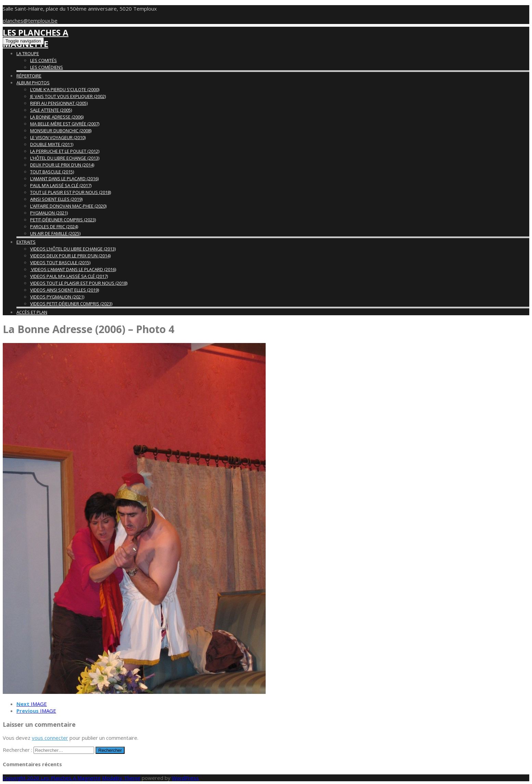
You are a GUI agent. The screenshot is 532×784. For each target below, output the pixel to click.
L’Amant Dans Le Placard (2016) (64, 179)
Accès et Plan (32, 312)
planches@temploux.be (30, 21)
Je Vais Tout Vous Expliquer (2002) (68, 96)
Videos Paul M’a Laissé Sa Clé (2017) (69, 276)
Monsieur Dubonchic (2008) (61, 131)
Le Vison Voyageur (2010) (58, 137)
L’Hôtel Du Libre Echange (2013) (65, 158)
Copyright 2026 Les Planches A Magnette (52, 778)
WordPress (185, 778)
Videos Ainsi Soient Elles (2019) (65, 290)
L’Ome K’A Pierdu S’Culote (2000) (65, 89)
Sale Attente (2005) (51, 110)
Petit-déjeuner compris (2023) (63, 220)
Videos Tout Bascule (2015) (60, 262)
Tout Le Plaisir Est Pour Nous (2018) (71, 192)
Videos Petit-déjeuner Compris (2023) (71, 304)
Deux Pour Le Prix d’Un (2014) (62, 165)
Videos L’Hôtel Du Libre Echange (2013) (73, 249)
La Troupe (28, 53)
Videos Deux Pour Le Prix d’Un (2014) (70, 256)
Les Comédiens (47, 67)
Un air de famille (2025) (55, 233)
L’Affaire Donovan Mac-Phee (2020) (68, 206)
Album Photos (33, 83)
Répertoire (29, 76)
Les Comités (43, 60)
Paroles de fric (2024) (54, 226)
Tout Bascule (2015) (52, 172)
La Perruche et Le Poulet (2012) (65, 151)
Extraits (26, 242)
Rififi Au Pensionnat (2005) (59, 103)
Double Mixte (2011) (52, 144)
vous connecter (50, 738)
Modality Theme (121, 778)
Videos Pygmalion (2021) (57, 297)
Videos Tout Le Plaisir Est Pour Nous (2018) (79, 283)
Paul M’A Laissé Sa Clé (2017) (61, 185)
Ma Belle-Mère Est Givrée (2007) (65, 124)
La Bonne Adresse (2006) (57, 117)
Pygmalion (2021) (49, 213)
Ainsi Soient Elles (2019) (56, 199)
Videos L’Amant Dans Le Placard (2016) (73, 269)
